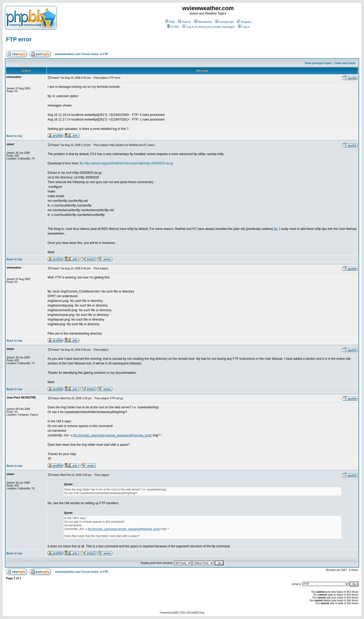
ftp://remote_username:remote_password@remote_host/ (112, 435)
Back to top (14, 136)
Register (244, 22)
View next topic (345, 63)
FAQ (170, 22)
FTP (106, 54)
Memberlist (203, 22)
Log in (244, 27)
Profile (173, 27)
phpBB (175, 613)
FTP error (19, 39)
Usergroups (224, 22)
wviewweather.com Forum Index (77, 54)
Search (184, 22)
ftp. (276, 229)
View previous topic (318, 63)
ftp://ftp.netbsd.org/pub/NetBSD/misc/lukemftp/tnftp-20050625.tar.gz (127, 163)
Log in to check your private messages (209, 27)
